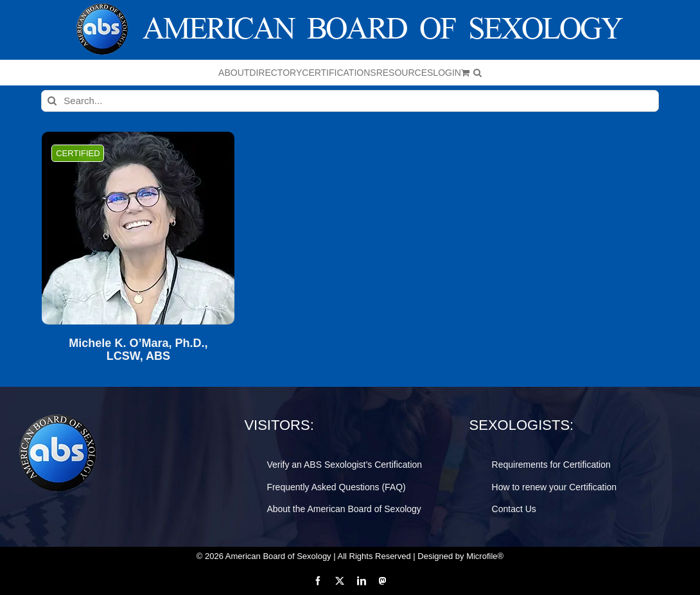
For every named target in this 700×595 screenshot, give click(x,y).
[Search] (52, 101)
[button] (477, 73)
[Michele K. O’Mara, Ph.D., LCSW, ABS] (138, 228)
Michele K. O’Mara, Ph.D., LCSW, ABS (138, 350)
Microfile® (485, 556)
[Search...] (350, 101)
